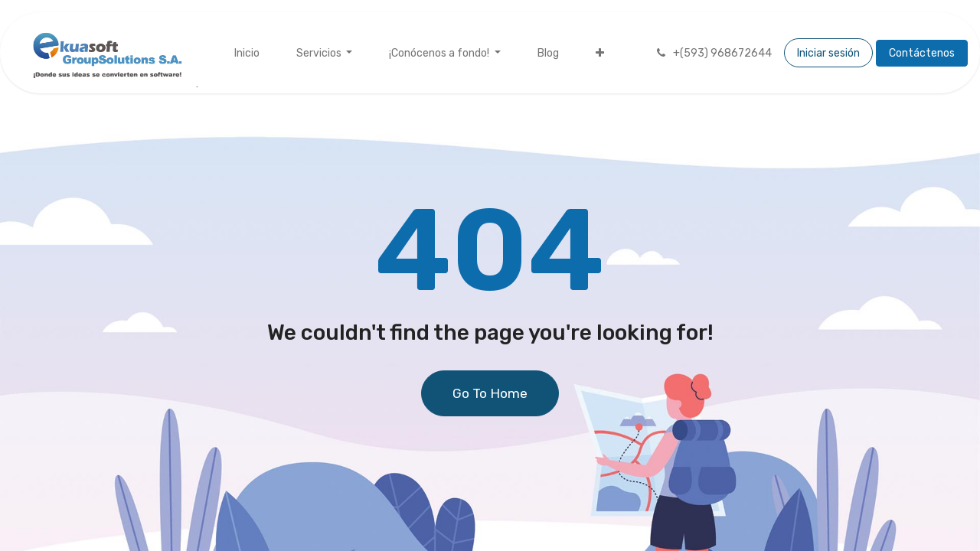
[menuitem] (247, 53)
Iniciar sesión (828, 53)
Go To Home (490, 393)
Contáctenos (922, 53)
